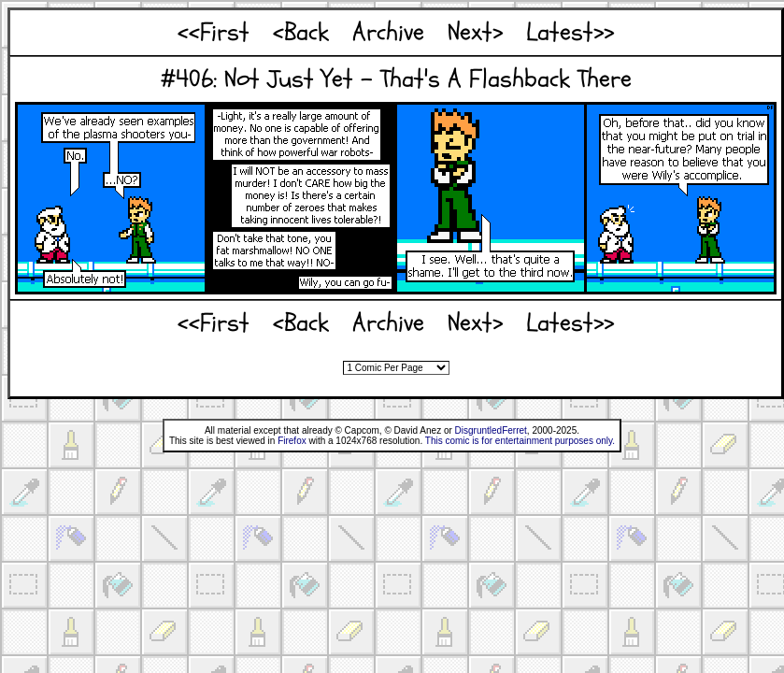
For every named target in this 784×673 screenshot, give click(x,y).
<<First (214, 32)
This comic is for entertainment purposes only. (520, 441)
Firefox (292, 441)
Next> (475, 32)
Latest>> (570, 32)
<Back (301, 32)
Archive (388, 32)
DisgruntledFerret (491, 430)
